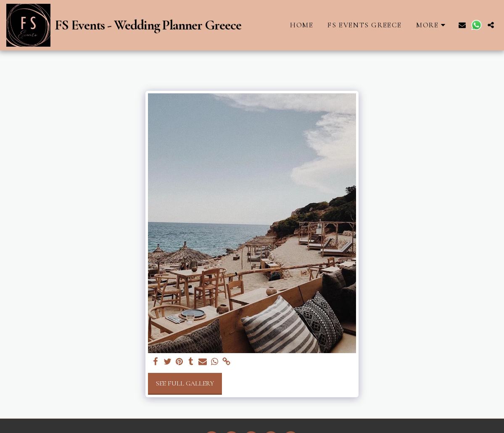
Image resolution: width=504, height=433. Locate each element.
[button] (462, 25)
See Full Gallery (185, 383)
